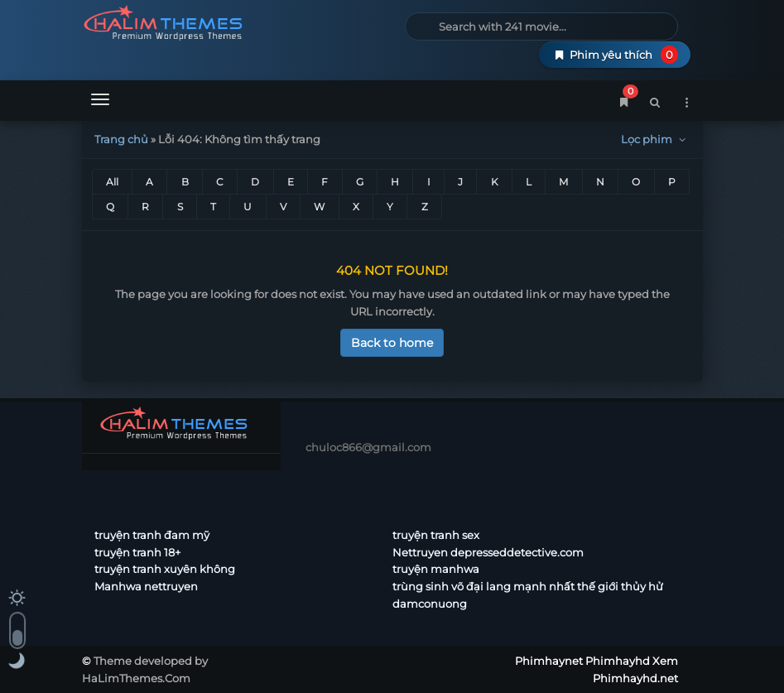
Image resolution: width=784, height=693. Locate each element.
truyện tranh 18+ (137, 552)
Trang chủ (121, 139)
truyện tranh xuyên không (165, 569)
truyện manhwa (436, 569)
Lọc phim (655, 139)
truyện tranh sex (436, 535)
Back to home (392, 343)
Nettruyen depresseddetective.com (488, 552)
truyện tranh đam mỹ (152, 535)
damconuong (430, 604)
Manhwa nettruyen (146, 586)
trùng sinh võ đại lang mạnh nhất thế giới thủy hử (528, 586)
